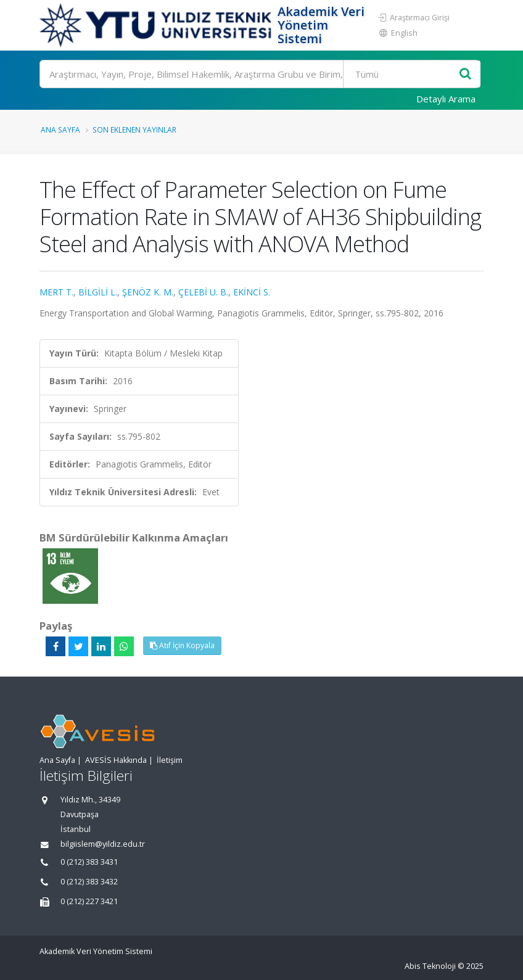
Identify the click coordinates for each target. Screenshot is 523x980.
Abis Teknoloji (430, 966)
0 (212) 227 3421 (89, 901)
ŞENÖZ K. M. (148, 292)
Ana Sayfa (60, 130)
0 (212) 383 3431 (89, 862)
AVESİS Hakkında (116, 760)
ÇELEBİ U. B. (203, 292)
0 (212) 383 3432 (89, 882)
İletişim (170, 760)
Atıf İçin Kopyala (182, 645)
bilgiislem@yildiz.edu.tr (103, 844)
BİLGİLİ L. (98, 292)
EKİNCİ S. (252, 292)
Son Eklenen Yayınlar (134, 130)
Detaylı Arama (446, 99)
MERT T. (56, 292)
